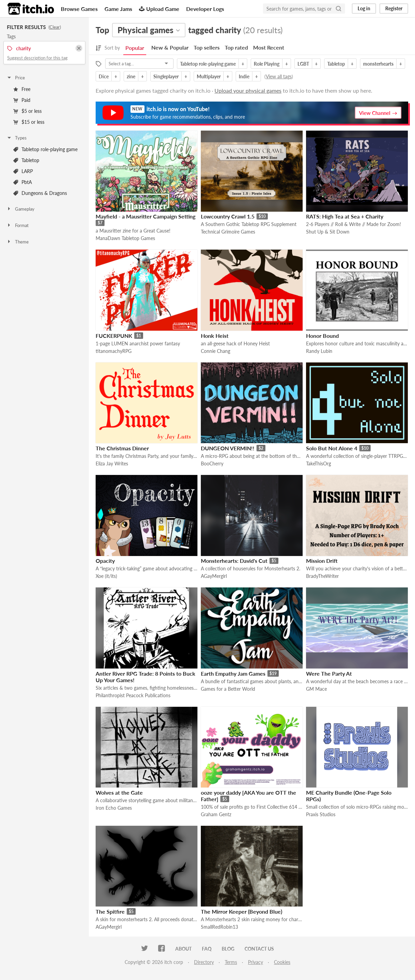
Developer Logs (205, 9)
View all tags (279, 76)
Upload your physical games (248, 90)
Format (18, 225)
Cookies (282, 962)
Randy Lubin (319, 351)
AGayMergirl (214, 576)
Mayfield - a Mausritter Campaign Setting (146, 216)
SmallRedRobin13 (219, 927)
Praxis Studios (321, 814)
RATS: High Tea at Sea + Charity (345, 216)
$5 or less (27, 111)
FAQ (207, 949)
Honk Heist (215, 336)
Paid (22, 100)
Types (17, 138)
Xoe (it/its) (106, 576)
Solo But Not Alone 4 (332, 448)
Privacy (255, 962)
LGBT (303, 64)
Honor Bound (322, 336)
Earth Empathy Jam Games (233, 673)
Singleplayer (166, 76)
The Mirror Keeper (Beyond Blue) (241, 911)
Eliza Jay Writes (112, 463)
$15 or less (29, 122)
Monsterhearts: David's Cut (234, 561)
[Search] (338, 9)
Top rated (236, 47)
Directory (204, 962)
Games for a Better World (228, 689)
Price (16, 78)
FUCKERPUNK (114, 336)
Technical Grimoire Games (228, 232)
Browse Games (79, 9)
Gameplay (20, 209)
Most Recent (269, 47)
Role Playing (267, 64)
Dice (104, 76)
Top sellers (207, 47)
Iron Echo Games (114, 808)
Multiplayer (209, 76)
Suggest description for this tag (37, 58)
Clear (55, 27)
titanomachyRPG (114, 351)
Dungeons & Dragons (40, 193)
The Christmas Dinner (122, 448)
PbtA (23, 182)
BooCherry (212, 463)
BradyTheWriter (322, 576)
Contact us (259, 949)
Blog (228, 949)
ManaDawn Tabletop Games (125, 238)
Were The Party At (329, 673)
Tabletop (26, 160)
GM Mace (316, 689)
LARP (23, 171)
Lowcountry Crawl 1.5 (228, 216)
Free (22, 89)
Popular (135, 48)
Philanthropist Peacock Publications (133, 695)
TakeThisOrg (319, 463)
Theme (18, 242)
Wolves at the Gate (119, 792)
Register (394, 8)
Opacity (105, 561)
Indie (244, 76)
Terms (231, 962)
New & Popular (170, 47)
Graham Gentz (216, 814)
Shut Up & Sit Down (328, 232)
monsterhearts (378, 64)
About (183, 949)
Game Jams (118, 9)
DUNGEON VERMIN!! (228, 448)
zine (131, 76)
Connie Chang (216, 351)
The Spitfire (110, 911)
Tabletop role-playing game (45, 149)
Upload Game (159, 9)
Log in (364, 8)
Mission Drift (322, 561)
